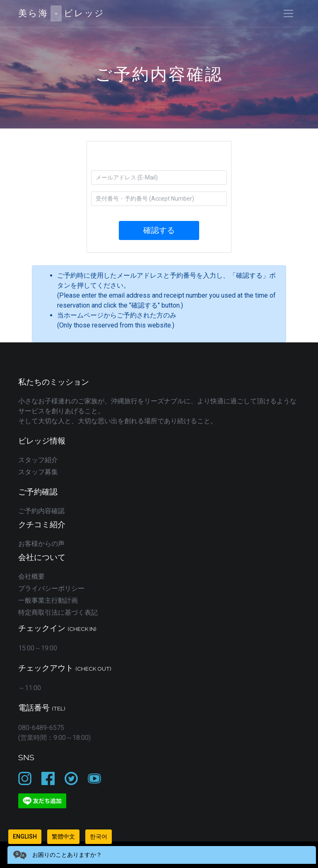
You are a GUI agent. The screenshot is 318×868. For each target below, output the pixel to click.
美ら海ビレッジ (61, 13)
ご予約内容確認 (41, 511)
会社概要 (31, 576)
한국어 (99, 836)
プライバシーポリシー (51, 588)
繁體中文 (63, 836)
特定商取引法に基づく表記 (58, 612)
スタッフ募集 (38, 472)
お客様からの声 (41, 544)
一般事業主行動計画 (48, 600)
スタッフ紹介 (38, 460)
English (25, 836)
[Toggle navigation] (288, 13)
